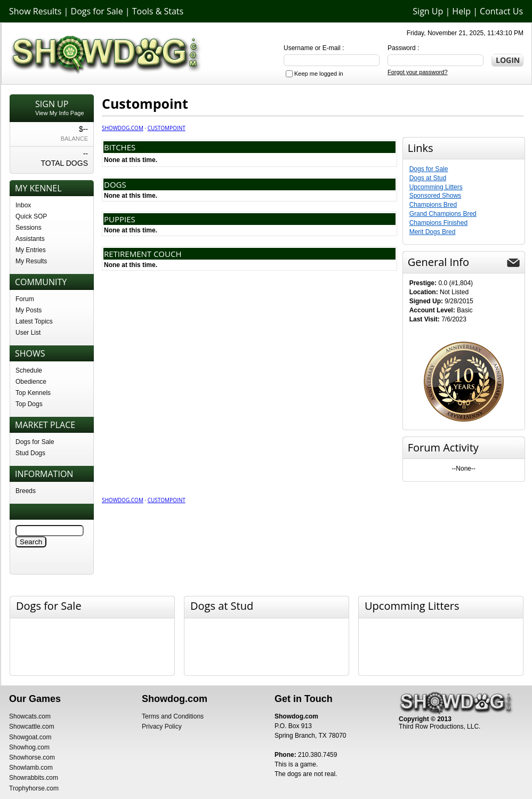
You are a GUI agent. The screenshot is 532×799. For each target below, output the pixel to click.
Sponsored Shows (435, 196)
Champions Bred (433, 205)
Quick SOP (31, 216)
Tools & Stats (158, 11)
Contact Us (501, 11)
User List (28, 333)
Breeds (26, 491)
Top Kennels (33, 393)
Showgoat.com (30, 737)
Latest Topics (34, 321)
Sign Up (428, 11)
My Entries (31, 250)
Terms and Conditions (173, 716)
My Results (31, 261)
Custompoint (167, 128)
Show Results (35, 11)
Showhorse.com (32, 757)
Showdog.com (123, 128)
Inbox (23, 205)
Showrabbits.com (34, 778)
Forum (25, 299)
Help (461, 11)
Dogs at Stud (428, 178)
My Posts (29, 310)
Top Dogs (29, 404)
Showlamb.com (31, 768)
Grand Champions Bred (443, 214)
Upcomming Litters (436, 187)
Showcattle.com (32, 727)
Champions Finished (438, 223)
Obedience (31, 382)
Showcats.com (30, 716)
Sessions (29, 228)
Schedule (29, 370)
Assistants (30, 239)
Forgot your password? (418, 72)
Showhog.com (29, 747)
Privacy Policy (162, 727)
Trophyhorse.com (34, 788)
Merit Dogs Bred (433, 232)
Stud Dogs (30, 453)
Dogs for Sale (97, 11)
